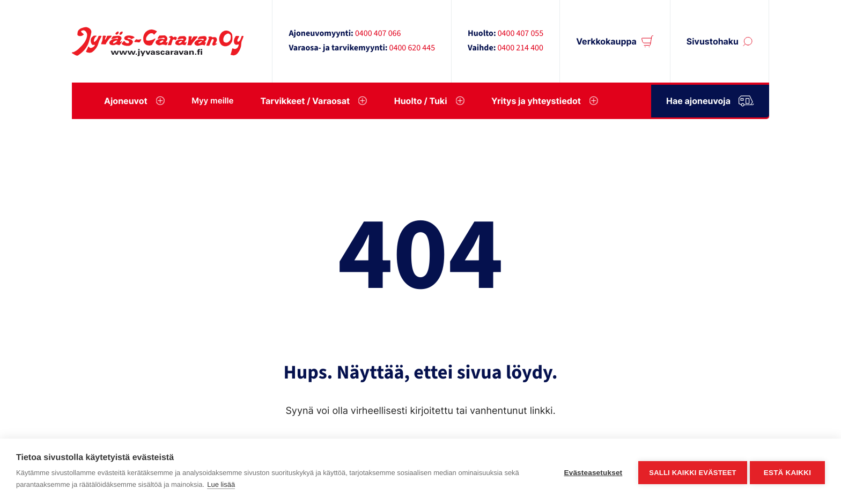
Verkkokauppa (606, 42)
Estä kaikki (787, 472)
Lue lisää (221, 484)
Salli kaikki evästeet (690, 472)
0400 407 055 (521, 34)
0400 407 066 (378, 34)
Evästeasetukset (591, 472)
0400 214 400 (520, 48)
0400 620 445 (412, 48)
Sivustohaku (713, 42)
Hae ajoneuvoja (710, 99)
